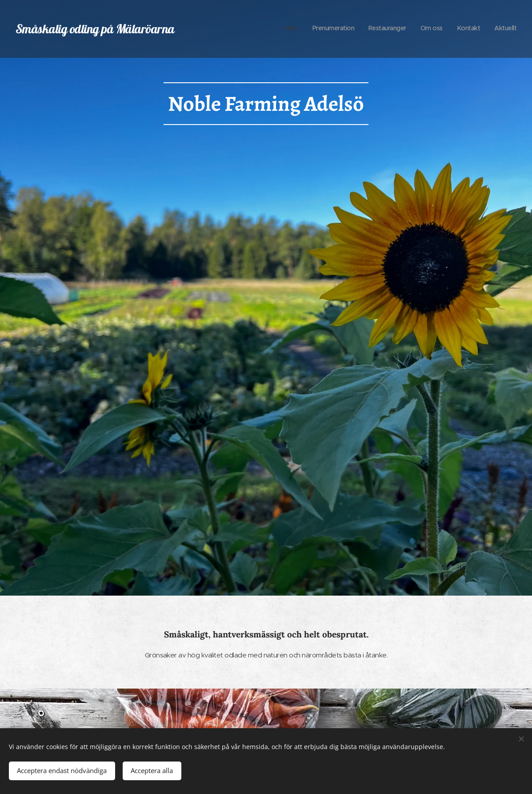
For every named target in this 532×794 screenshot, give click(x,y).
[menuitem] (448, 29)
